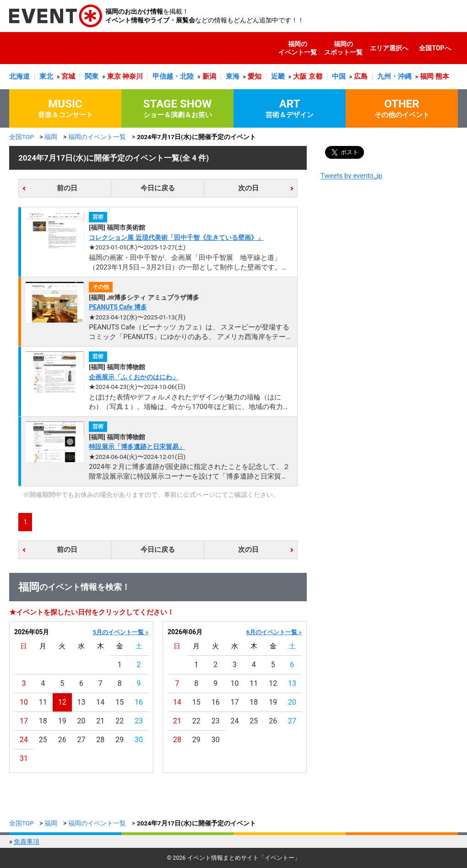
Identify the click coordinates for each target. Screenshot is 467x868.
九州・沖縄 (394, 76)
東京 (114, 76)
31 (24, 758)
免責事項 (27, 841)
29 (119, 740)
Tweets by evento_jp (351, 176)
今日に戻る (158, 188)
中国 (339, 76)
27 (81, 740)
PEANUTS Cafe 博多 (118, 307)
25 (43, 740)
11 (43, 702)
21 (100, 721)
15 (119, 702)
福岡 (427, 76)
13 (81, 702)
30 (139, 740)
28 (100, 740)
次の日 (248, 188)
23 (139, 721)
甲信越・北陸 (173, 76)
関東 (92, 76)
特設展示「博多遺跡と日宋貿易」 (137, 447)
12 (62, 702)
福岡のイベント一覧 (298, 48)
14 (100, 702)
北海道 (19, 76)
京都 (315, 76)
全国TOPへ (435, 48)
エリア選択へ (389, 48)
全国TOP (22, 137)
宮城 (68, 76)
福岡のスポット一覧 (343, 48)
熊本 (442, 76)
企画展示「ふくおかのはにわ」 (134, 377)
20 (81, 721)
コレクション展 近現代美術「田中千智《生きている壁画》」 (176, 237)
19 (62, 721)
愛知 (255, 76)
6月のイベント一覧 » (274, 632)
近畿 (278, 76)
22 (119, 721)
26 (62, 740)
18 (43, 721)
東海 (233, 76)
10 (24, 702)
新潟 (209, 76)
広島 (361, 76)
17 (24, 721)
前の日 (67, 188)
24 (24, 740)
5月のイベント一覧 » (121, 632)
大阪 (300, 76)
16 (139, 702)
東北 (46, 76)
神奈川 (133, 76)
